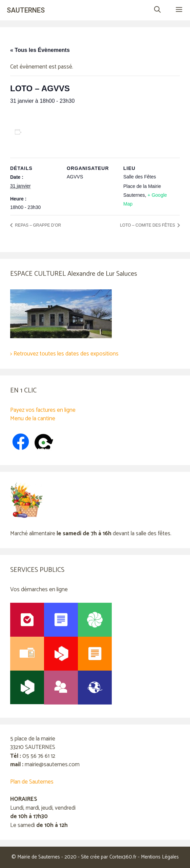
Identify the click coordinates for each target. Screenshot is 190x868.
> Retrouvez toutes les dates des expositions (64, 354)
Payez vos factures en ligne (43, 410)
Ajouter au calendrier (49, 132)
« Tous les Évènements (40, 50)
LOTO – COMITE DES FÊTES (148, 225)
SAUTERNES (26, 10)
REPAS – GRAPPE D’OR (37, 225)
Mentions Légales (160, 857)
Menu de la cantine (33, 419)
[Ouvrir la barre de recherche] (157, 10)
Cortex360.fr (123, 857)
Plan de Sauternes (32, 782)
